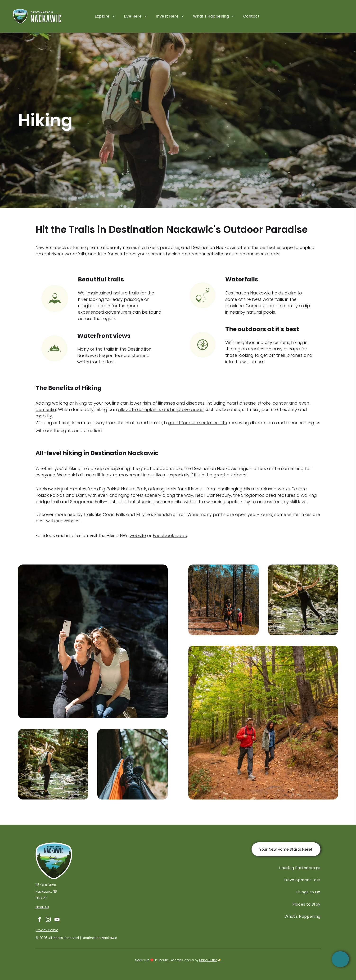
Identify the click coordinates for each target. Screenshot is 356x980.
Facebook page (170, 535)
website (138, 535)
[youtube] (57, 920)
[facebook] (39, 920)
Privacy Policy (47, 930)
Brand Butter (208, 960)
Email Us (42, 907)
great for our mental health (198, 423)
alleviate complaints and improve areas (161, 409)
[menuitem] (105, 16)
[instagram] (48, 920)
